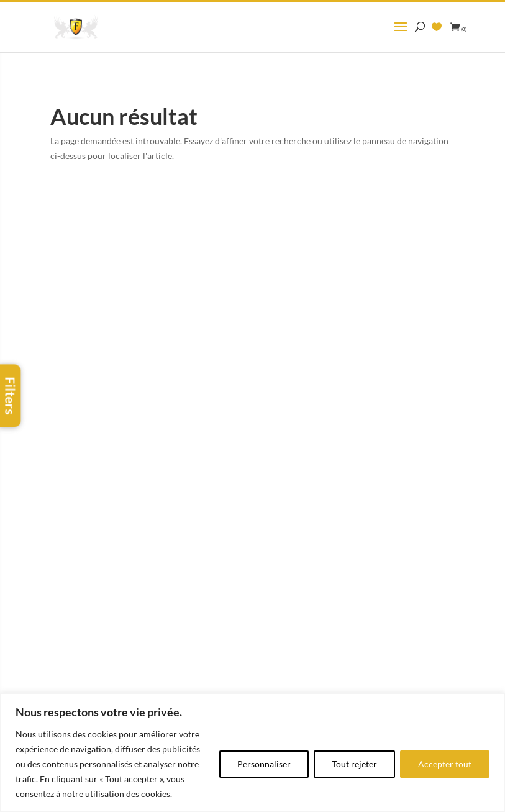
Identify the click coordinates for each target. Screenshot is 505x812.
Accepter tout (445, 764)
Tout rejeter (354, 764)
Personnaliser (264, 764)
